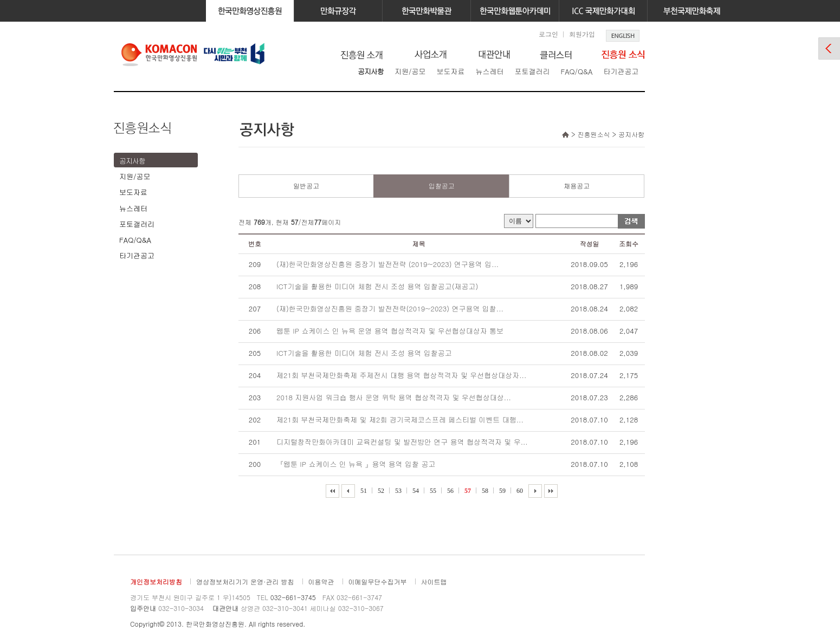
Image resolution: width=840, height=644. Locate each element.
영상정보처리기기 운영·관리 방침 (245, 581)
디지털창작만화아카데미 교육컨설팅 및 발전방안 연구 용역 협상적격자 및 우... (402, 442)
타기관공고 (621, 71)
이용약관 (321, 581)
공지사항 (371, 71)
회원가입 (582, 34)
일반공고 (306, 186)
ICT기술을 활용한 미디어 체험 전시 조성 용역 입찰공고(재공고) (377, 286)
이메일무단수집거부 (378, 581)
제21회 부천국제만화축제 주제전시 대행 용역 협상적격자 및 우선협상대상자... (401, 375)
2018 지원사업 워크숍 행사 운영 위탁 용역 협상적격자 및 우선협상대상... (394, 397)
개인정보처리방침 (156, 581)
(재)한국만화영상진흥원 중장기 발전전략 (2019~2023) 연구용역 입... (387, 264)
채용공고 (577, 186)
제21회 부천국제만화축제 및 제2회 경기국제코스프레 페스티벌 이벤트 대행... (400, 419)
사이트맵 (434, 581)
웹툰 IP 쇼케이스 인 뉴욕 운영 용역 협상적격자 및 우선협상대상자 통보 (390, 331)
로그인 (548, 34)
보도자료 (450, 71)
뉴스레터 (489, 71)
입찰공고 (442, 186)
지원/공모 (410, 71)
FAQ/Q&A (576, 71)
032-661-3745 (293, 597)
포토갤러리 (532, 71)
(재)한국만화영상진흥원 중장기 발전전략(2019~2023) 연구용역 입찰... (390, 308)
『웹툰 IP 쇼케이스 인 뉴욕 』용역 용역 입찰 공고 (356, 464)
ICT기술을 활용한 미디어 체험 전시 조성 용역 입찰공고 (364, 353)
